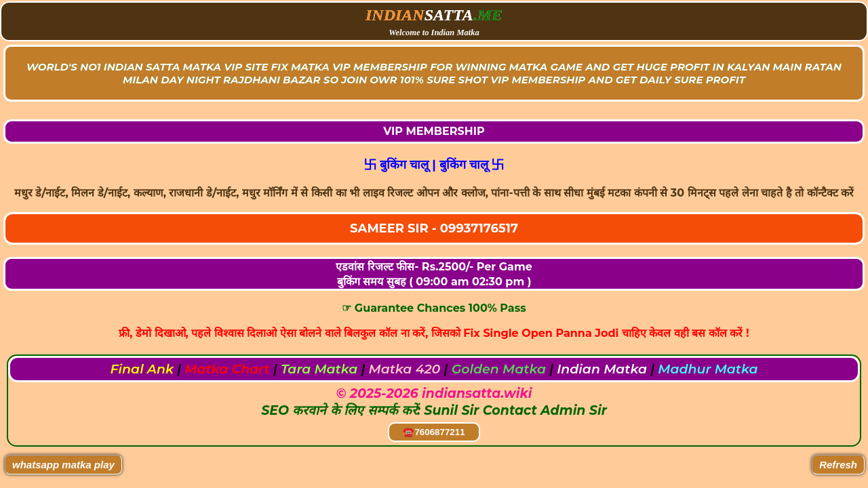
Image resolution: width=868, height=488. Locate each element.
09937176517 (479, 228)
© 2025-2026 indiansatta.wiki (434, 393)
